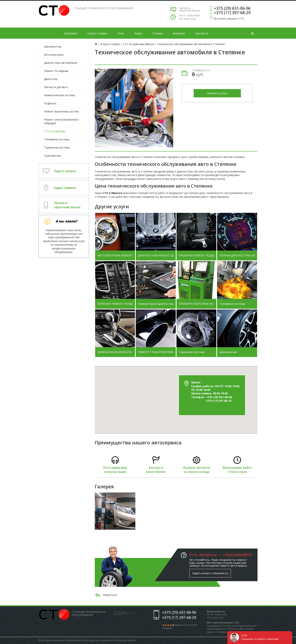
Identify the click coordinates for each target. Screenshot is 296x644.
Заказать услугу (217, 93)
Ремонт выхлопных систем (61, 111)
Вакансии (179, 33)
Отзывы (157, 33)
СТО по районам (55, 131)
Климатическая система (60, 95)
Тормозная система (57, 147)
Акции (138, 33)
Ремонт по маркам (56, 71)
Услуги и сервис (98, 33)
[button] (171, 372)
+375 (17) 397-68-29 (232, 13)
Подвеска (50, 103)
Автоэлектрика (54, 55)
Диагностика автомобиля (61, 63)
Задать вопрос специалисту (210, 573)
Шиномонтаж (53, 47)
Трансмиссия (52, 156)
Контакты (202, 33)
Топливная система (57, 139)
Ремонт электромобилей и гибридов (61, 121)
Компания (71, 33)
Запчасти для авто (56, 87)
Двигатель (51, 79)
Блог (121, 33)
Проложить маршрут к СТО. (229, 19)
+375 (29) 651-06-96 (232, 8)
